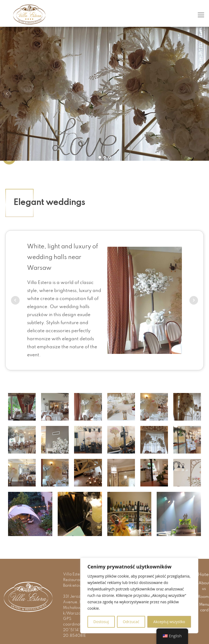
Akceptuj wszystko (169, 622)
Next (202, 94)
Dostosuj (101, 622)
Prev (7, 94)
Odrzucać (131, 622)
